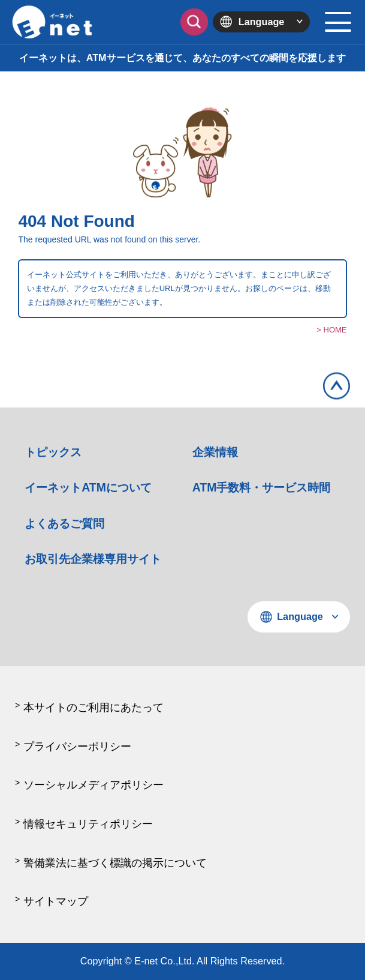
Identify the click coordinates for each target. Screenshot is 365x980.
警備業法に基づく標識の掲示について (115, 863)
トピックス (53, 452)
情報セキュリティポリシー (88, 824)
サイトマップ (56, 901)
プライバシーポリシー (77, 747)
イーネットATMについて (88, 487)
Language (262, 22)
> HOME (331, 330)
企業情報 (215, 452)
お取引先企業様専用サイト (93, 559)
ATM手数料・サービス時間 (262, 487)
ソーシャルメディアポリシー (93, 785)
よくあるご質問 (64, 523)
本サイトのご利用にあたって (93, 708)
